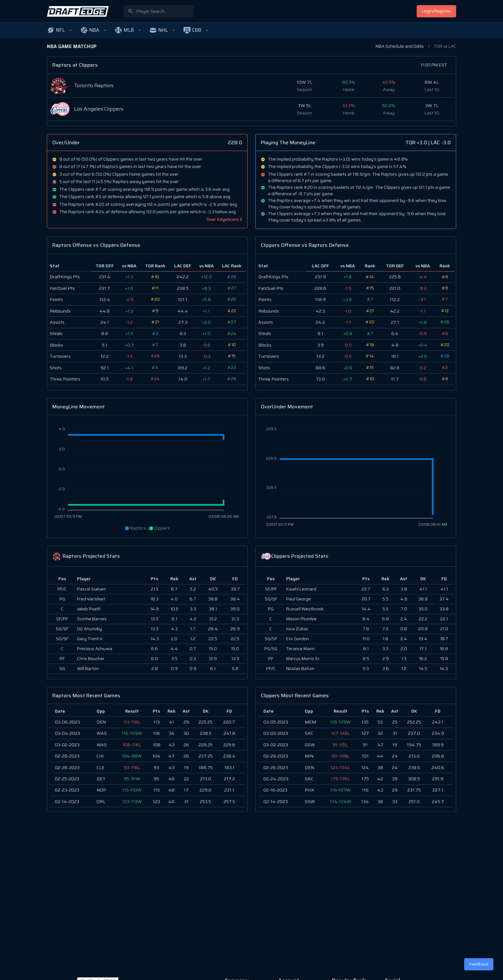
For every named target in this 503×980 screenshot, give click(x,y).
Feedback (479, 964)
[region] (147, 758)
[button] (60, 30)
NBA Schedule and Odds (400, 46)
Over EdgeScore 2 (224, 219)
